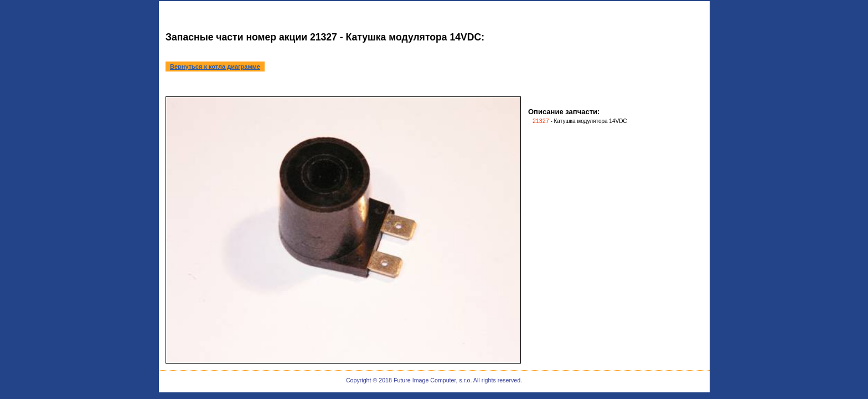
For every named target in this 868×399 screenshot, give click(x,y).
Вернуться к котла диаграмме (215, 66)
